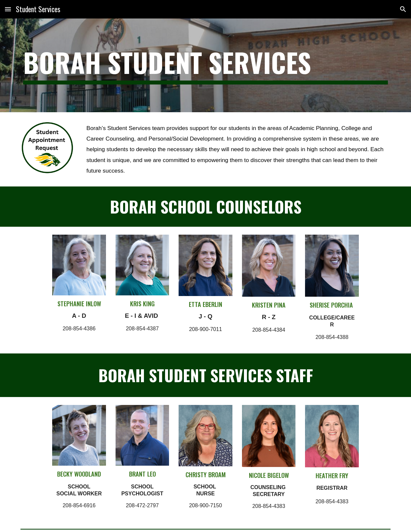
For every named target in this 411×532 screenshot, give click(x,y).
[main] (205, 65)
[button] (8, 9)
